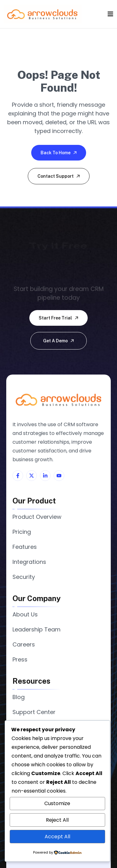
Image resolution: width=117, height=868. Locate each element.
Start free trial (59, 318)
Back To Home (59, 153)
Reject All (57, 820)
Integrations (29, 562)
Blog (19, 697)
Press (20, 659)
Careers (24, 644)
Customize (57, 803)
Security (24, 577)
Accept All (57, 837)
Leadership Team (37, 629)
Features (25, 547)
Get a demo (59, 341)
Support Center (34, 712)
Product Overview (37, 517)
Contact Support (59, 176)
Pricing (22, 532)
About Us (25, 614)
